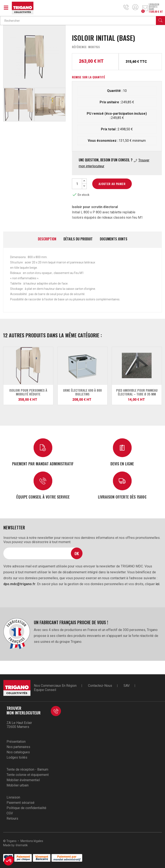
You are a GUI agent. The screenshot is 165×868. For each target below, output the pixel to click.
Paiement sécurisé (21, 803)
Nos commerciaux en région (55, 686)
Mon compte (135, 7)
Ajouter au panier (112, 184)
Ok (77, 553)
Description (47, 239)
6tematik (22, 845)
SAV (127, 686)
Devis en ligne (122, 464)
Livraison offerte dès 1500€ (122, 497)
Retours (12, 818)
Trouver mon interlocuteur (24, 710)
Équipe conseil (45, 690)
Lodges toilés (17, 757)
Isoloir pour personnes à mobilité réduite (28, 392)
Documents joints (114, 239)
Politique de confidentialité (26, 808)
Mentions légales (32, 841)
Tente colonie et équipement (28, 775)
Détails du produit (78, 239)
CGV (10, 813)
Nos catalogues (18, 752)
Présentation (16, 742)
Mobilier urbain (18, 785)
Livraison (13, 797)
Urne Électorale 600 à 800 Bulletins (82, 392)
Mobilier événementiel (23, 780)
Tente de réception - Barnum (27, 769)
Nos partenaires (18, 747)
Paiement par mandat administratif (43, 464)
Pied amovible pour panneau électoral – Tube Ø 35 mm (137, 392)
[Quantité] (77, 184)
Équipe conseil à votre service (43, 497)
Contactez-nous (100, 686)
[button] (9, 861)
